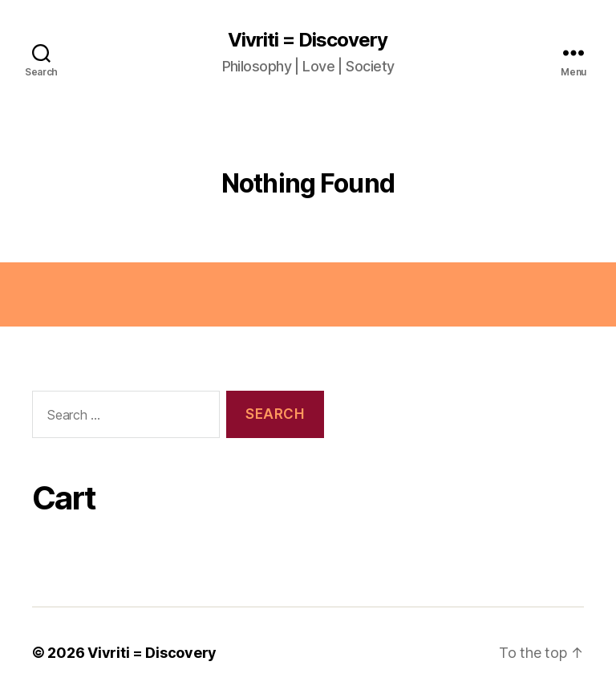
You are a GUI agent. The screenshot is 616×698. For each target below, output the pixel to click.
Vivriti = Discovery (308, 40)
